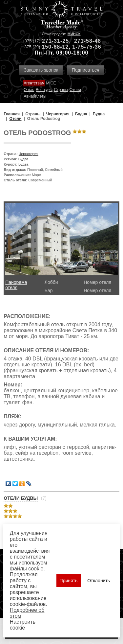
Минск (74, 34)
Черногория (29, 154)
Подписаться (86, 70)
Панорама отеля (16, 285)
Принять (69, 581)
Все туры (44, 90)
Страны (61, 90)
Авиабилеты (35, 96)
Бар (49, 290)
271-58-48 (88, 41)
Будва (23, 159)
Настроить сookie (23, 625)
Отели (75, 90)
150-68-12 (55, 47)
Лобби (51, 282)
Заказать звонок (41, 70)
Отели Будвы (21, 498)
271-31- (52, 41)
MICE (51, 83)
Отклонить (99, 581)
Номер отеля (97, 282)
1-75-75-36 (87, 47)
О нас (29, 90)
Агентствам (34, 83)
